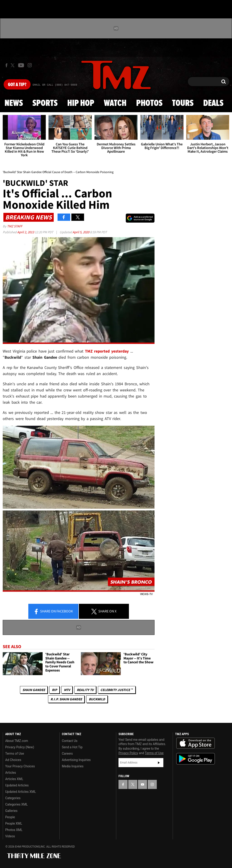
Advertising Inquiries (76, 760)
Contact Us (70, 741)
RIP (54, 690)
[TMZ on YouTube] (143, 784)
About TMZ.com (17, 741)
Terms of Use (15, 754)
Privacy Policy (128, 753)
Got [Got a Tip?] (17, 85)
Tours (183, 103)
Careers (67, 754)
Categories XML (16, 804)
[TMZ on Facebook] (6, 65)
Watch (115, 103)
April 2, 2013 (26, 232)
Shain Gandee (34, 690)
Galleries (11, 811)
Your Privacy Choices (20, 766)
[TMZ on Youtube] (21, 65)
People (10, 817)
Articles (11, 773)
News (14, 103)
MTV (67, 690)
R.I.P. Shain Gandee (66, 699)
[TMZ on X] (13, 65)
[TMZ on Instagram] (30, 65)
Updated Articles (17, 785)
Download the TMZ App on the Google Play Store (196, 759)
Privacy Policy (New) (20, 747)
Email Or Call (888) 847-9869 (55, 85)
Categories (13, 798)
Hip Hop (81, 103)
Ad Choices (13, 760)
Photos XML (14, 830)
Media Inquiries (73, 766)
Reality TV (85, 690)
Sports (45, 103)
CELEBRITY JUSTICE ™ (117, 690)
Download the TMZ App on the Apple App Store (196, 743)
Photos (149, 103)
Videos (10, 836)
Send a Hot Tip (72, 747)
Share (53, 612)
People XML (14, 823)
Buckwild (97, 699)
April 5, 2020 (81, 232)
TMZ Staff (15, 226)
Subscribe (159, 763)
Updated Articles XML (21, 792)
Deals (213, 103)
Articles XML (14, 779)
